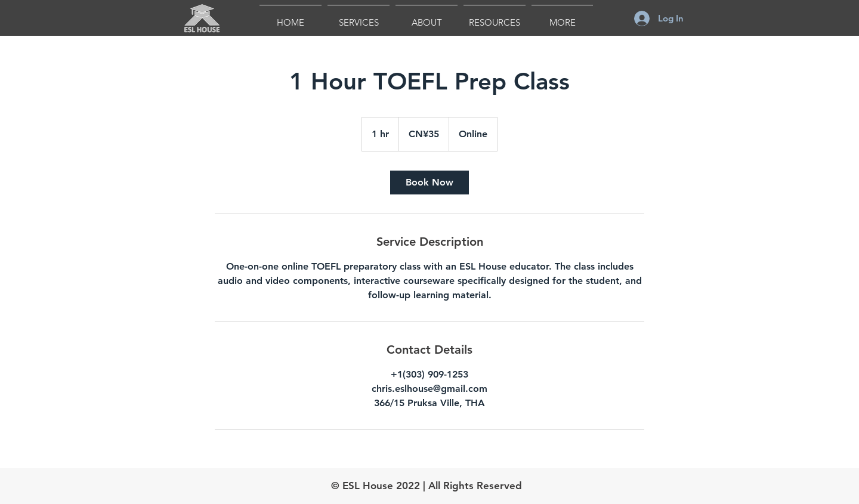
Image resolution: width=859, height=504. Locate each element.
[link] (429, 183)
